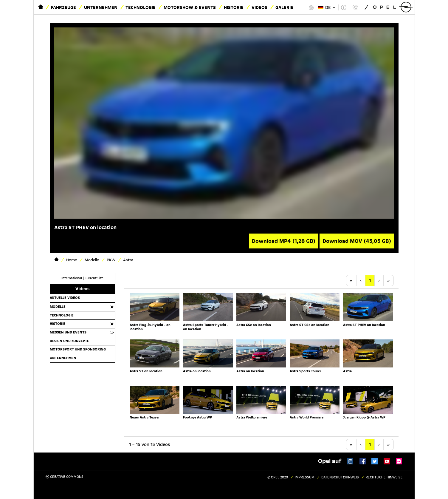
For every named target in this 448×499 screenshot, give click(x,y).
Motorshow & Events (190, 7)
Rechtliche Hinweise (384, 477)
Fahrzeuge (63, 7)
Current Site (94, 278)
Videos (259, 7)
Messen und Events (68, 332)
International (72, 278)
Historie (234, 7)
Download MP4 (284, 241)
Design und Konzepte (69, 341)
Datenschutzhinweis (340, 477)
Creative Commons (65, 477)
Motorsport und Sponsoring (78, 349)
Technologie (141, 7)
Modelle (58, 307)
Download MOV (357, 241)
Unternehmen (101, 7)
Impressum (305, 477)
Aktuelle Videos (65, 298)
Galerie (284, 7)
